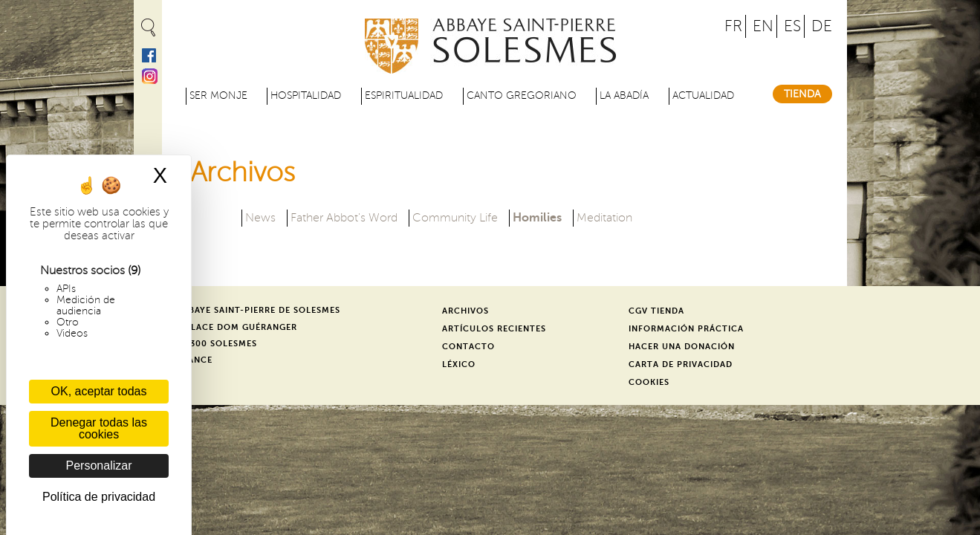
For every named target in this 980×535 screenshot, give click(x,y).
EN (763, 26)
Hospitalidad (306, 95)
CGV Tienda (656, 311)
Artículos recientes (494, 329)
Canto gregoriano (522, 95)
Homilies (537, 217)
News (260, 218)
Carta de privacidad (681, 364)
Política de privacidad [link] (99, 497)
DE (822, 26)
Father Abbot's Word (344, 218)
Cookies (649, 382)
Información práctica (686, 329)
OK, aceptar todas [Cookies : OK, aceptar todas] (99, 391)
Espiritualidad (404, 95)
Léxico (459, 364)
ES (792, 26)
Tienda (802, 94)
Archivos (465, 311)
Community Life (455, 218)
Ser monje (218, 95)
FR (733, 26)
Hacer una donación (682, 347)
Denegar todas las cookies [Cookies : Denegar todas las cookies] (99, 428)
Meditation (604, 218)
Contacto (468, 347)
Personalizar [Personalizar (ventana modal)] (99, 466)
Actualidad (703, 95)
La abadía (624, 95)
